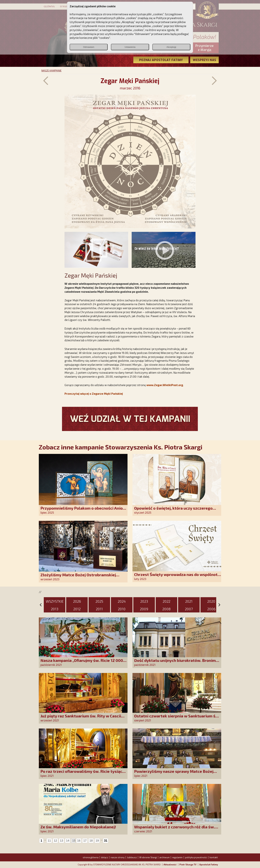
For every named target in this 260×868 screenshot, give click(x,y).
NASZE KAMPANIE (51, 70)
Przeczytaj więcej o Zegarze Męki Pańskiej (94, 394)
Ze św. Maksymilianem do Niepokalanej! (78, 827)
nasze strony (118, 857)
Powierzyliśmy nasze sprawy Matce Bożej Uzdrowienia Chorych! (174, 774)
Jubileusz (132, 857)
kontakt (214, 857)
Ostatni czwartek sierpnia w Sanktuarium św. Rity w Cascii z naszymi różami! (177, 718)
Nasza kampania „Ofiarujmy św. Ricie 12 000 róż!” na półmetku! (82, 663)
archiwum (164, 857)
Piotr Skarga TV (188, 865)
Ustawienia (130, 47)
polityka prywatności (196, 857)
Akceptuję (171, 47)
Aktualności (170, 865)
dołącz (105, 857)
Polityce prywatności (170, 18)
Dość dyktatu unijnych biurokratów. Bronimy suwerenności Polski (176, 663)
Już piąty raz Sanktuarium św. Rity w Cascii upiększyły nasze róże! (81, 718)
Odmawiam (89, 47)
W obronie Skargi (148, 857)
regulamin (177, 857)
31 (106, 841)
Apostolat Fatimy (209, 865)
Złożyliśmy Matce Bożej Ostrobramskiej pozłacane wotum (78, 577)
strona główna (91, 857)
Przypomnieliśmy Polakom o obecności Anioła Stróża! (83, 510)
